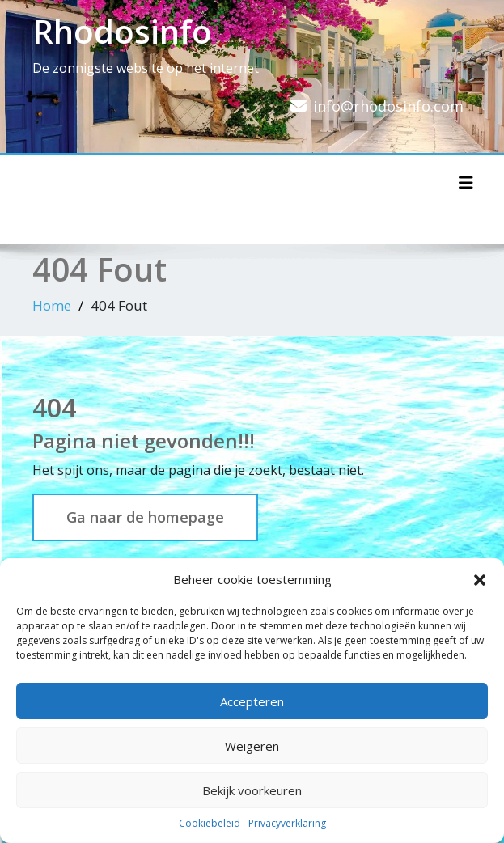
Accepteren (252, 701)
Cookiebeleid (210, 823)
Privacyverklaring (287, 823)
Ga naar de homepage (145, 517)
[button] (480, 579)
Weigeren (252, 746)
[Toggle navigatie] (466, 183)
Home (52, 305)
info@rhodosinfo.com (388, 106)
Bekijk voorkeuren (252, 790)
